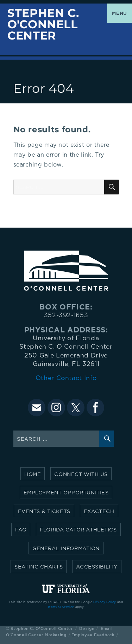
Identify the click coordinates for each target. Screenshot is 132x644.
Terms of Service (61, 607)
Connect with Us (81, 474)
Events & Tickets (44, 511)
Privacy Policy (105, 602)
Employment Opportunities (66, 493)
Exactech (99, 511)
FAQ (21, 530)
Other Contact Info (66, 378)
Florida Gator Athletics (78, 530)
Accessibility (97, 567)
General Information (66, 549)
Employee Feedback (93, 635)
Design (87, 628)
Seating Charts (39, 567)
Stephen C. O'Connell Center (43, 25)
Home (33, 474)
